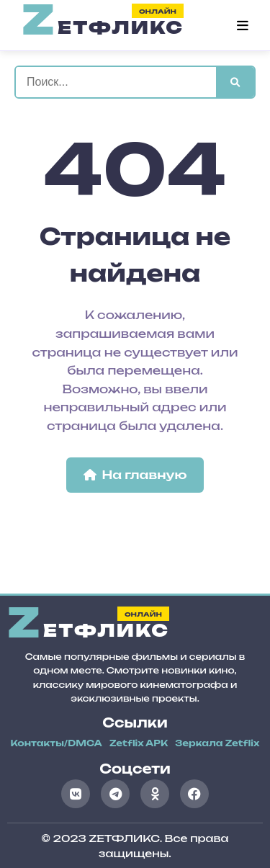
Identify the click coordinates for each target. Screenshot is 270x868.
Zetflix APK (139, 743)
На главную (135, 475)
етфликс (103, 25)
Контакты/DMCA (57, 743)
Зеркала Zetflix (217, 743)
